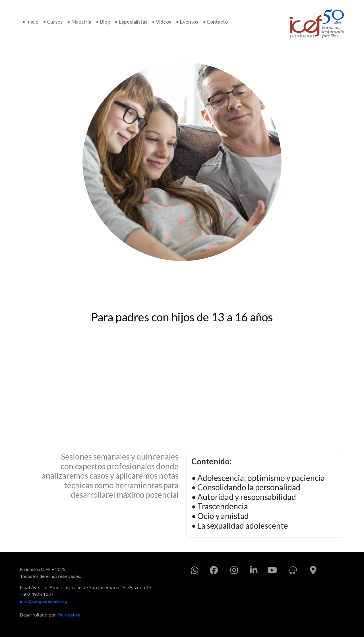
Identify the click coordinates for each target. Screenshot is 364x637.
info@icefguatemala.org (44, 601)
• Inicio (30, 22)
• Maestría (79, 22)
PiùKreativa (69, 615)
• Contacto (215, 22)
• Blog (103, 22)
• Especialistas (131, 22)
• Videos (162, 22)
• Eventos (187, 22)
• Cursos (53, 22)
